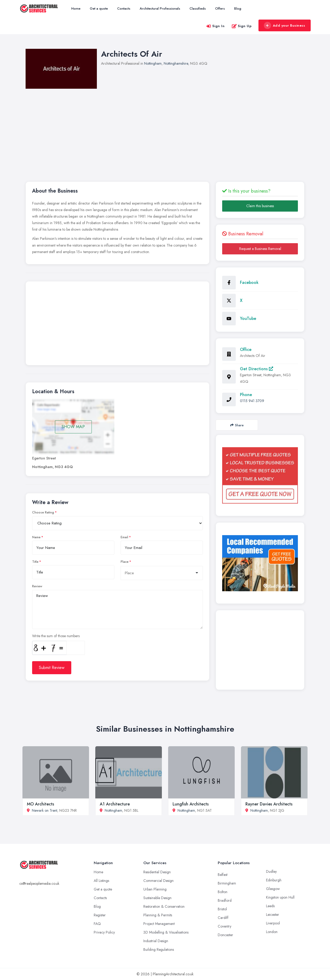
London (272, 932)
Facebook (249, 282)
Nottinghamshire (176, 63)
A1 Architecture (115, 804)
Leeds (270, 906)
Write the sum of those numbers (56, 636)
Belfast (223, 875)
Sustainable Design (157, 898)
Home (76, 8)
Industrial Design (156, 941)
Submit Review (52, 668)
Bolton (223, 892)
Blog (238, 8)
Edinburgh (274, 880)
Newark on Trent (45, 810)
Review (37, 586)
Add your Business (284, 26)
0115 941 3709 (252, 401)
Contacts (124, 8)
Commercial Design (158, 881)
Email (124, 537)
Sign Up (242, 26)
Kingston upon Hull (280, 897)
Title (35, 562)
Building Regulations (159, 949)
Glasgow (273, 889)
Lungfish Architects (191, 804)
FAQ (97, 924)
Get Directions (257, 369)
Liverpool (273, 923)
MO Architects (40, 804)
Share (237, 425)
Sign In (215, 26)
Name (36, 537)
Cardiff (223, 918)
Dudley (271, 871)
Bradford (225, 900)
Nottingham (153, 63)
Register (100, 915)
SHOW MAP (73, 427)
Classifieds (198, 8)
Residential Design (157, 872)
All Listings (101, 881)
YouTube (248, 318)
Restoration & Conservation (164, 906)
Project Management (159, 924)
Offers (220, 8)
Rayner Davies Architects (269, 804)
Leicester (273, 915)
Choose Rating (43, 512)
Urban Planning (155, 889)
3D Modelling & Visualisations (166, 932)
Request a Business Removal (260, 249)
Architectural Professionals (160, 8)
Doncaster (225, 935)
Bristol (222, 909)
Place (125, 562)
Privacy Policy (104, 932)
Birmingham (227, 883)
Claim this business (260, 206)
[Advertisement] (117, 325)
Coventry (225, 926)
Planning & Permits (158, 915)
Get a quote (99, 8)
